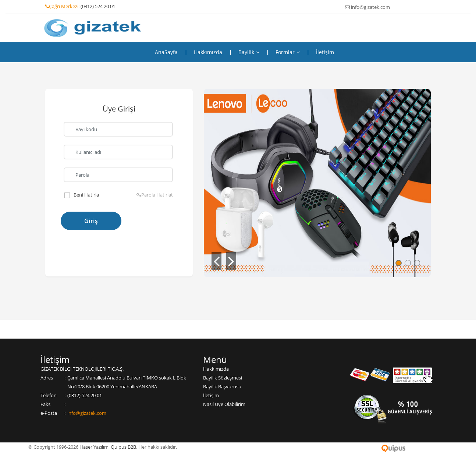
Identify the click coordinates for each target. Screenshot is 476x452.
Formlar (288, 52)
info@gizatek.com (87, 413)
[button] (216, 261)
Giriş (91, 221)
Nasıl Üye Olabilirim (224, 404)
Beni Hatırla (86, 195)
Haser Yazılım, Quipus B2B (108, 447)
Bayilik (249, 52)
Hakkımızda (208, 52)
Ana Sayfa (166, 52)
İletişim (325, 52)
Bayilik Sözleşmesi (223, 378)
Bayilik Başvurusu (222, 386)
